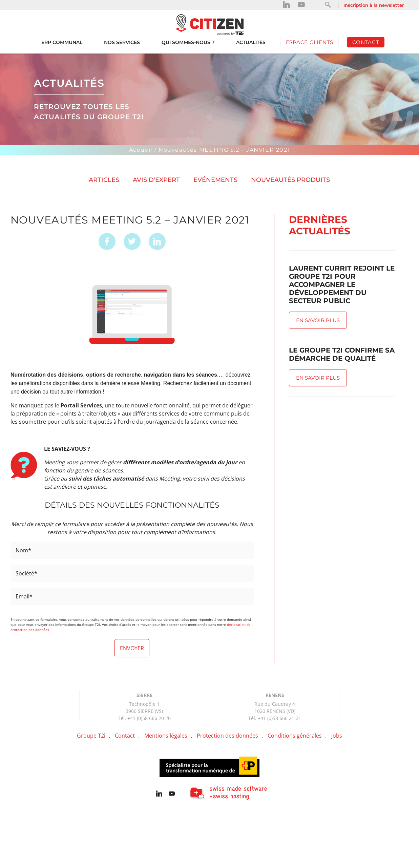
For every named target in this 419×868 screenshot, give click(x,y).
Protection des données (227, 736)
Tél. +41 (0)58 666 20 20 (144, 718)
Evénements (215, 180)
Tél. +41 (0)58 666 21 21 (275, 718)
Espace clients (310, 42)
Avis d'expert (156, 180)
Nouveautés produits (290, 180)
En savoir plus (318, 320)
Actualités (251, 42)
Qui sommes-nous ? (188, 42)
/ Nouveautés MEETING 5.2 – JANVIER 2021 (222, 150)
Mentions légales (166, 736)
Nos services (122, 42)
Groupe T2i (91, 736)
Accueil (141, 150)
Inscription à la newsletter (374, 5)
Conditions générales (295, 736)
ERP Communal (62, 42)
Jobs (337, 736)
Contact (366, 42)
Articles (104, 180)
